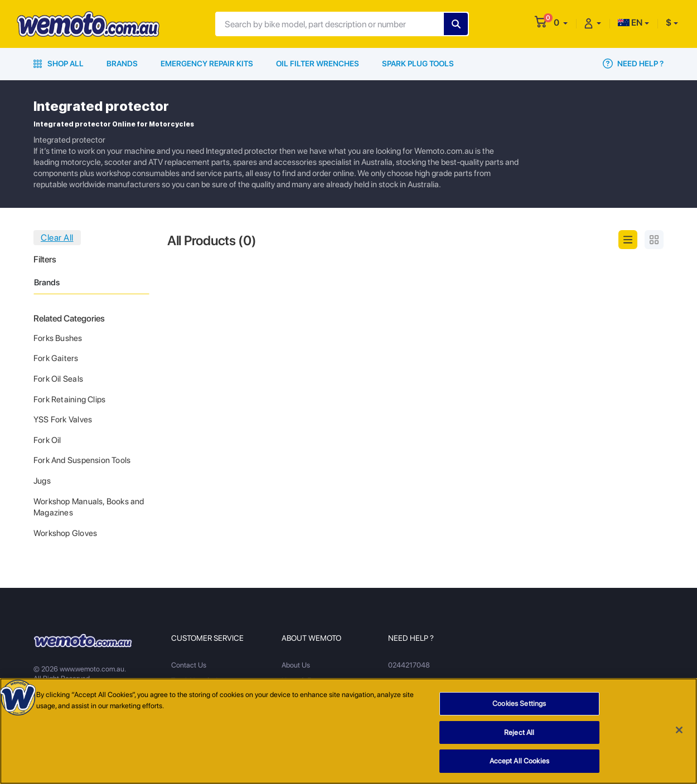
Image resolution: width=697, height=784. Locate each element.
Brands (122, 64)
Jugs (42, 481)
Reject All (519, 734)
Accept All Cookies (519, 763)
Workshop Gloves (65, 533)
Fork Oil (47, 440)
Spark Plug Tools (418, 64)
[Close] (679, 732)
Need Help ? (633, 64)
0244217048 (409, 665)
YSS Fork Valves (63, 420)
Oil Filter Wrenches (318, 64)
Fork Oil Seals (58, 379)
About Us (296, 665)
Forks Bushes (58, 338)
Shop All (59, 64)
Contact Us (189, 665)
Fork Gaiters (56, 358)
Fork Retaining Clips (69, 400)
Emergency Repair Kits (207, 64)
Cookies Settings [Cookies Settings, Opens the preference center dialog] (519, 705)
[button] (561, 23)
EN (630, 23)
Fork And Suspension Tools (82, 460)
